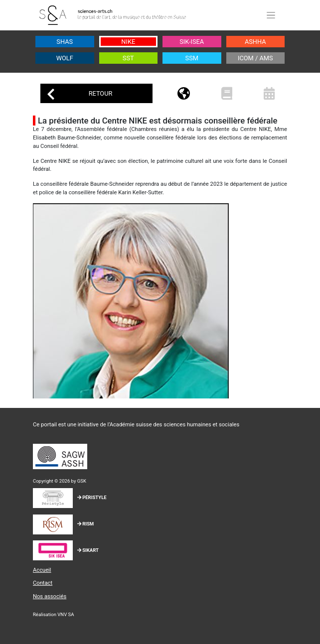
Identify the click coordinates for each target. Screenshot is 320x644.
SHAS (65, 42)
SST (128, 58)
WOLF (65, 58)
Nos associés (50, 596)
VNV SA (66, 614)
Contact (43, 583)
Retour (80, 95)
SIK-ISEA (192, 42)
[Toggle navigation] (271, 15)
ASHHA (255, 42)
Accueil (42, 570)
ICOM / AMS (255, 58)
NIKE (128, 42)
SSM (192, 58)
